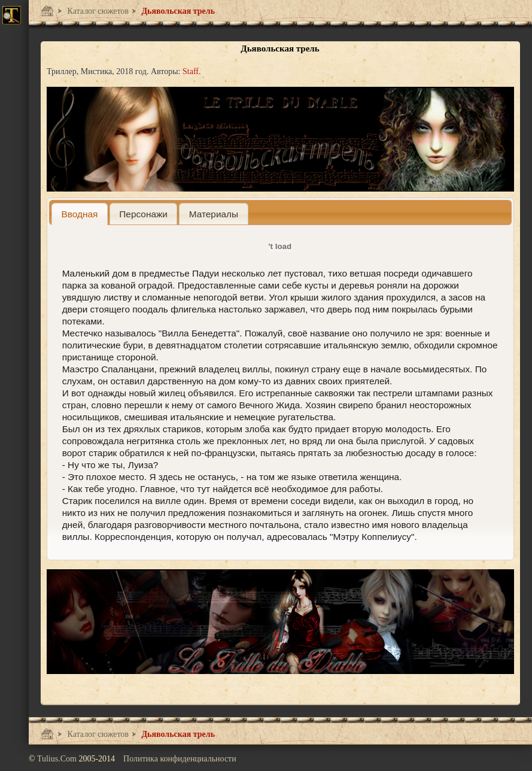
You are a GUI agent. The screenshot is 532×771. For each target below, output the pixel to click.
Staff (191, 72)
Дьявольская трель (177, 11)
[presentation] (80, 214)
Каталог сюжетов (97, 11)
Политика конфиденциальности (180, 759)
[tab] (80, 214)
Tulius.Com (58, 759)
